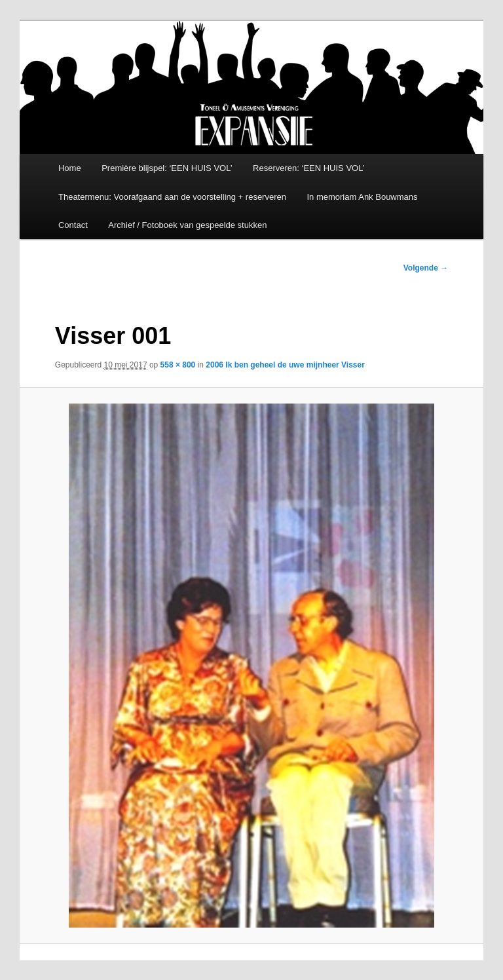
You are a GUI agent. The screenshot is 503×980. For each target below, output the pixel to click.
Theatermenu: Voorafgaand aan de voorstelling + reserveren (172, 197)
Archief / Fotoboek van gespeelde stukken (187, 225)
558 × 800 (178, 365)
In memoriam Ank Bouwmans (362, 197)
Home (70, 168)
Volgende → (426, 268)
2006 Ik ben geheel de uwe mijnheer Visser (285, 365)
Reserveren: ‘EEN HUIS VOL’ (309, 168)
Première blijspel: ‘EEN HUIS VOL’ (167, 168)
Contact (73, 225)
